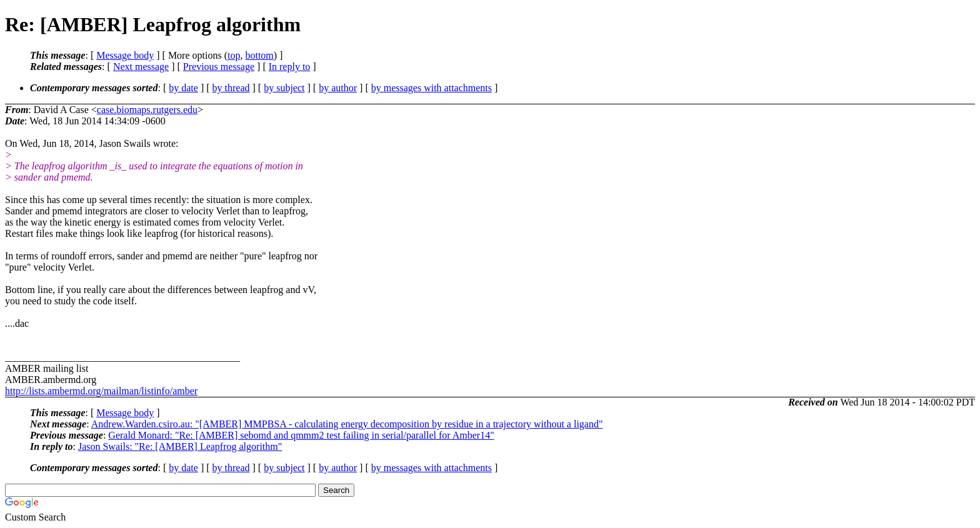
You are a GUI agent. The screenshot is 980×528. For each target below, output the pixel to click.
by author (338, 88)
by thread (231, 88)
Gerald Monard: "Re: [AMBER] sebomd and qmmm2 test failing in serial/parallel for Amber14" (301, 435)
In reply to (290, 67)
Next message (141, 67)
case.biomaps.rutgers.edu (147, 110)
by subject (284, 88)
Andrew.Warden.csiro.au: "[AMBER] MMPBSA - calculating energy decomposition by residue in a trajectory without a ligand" (347, 424)
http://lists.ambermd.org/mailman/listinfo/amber (101, 391)
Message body (125, 55)
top (234, 55)
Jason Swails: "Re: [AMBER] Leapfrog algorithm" (180, 446)
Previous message (219, 67)
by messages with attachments (432, 88)
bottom (259, 55)
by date (183, 88)
